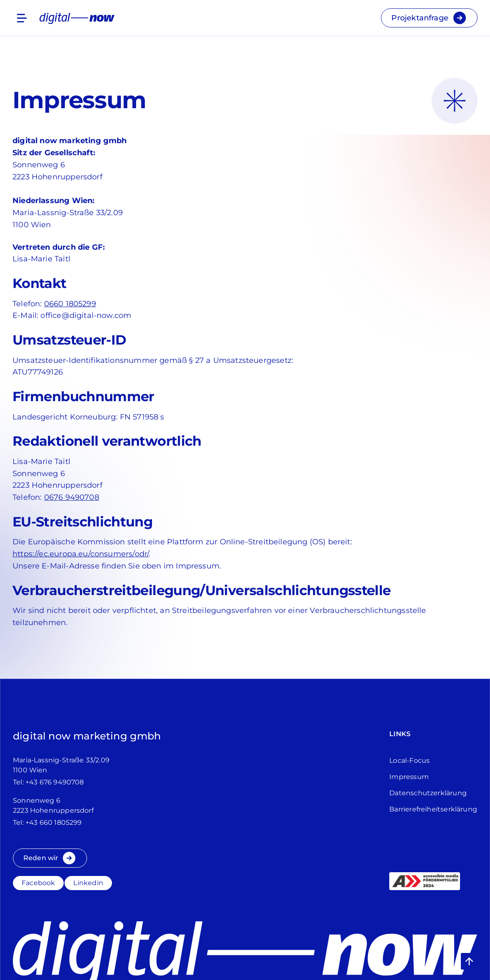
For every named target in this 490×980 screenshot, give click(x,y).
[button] (469, 961)
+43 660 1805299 (54, 822)
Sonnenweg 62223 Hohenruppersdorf (53, 805)
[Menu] (22, 18)
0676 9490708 (72, 497)
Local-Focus (409, 760)
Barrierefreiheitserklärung (433, 809)
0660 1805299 (70, 304)
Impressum (409, 777)
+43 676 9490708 (55, 782)
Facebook (38, 883)
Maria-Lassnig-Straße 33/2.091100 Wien (61, 765)
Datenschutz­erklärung (428, 793)
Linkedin (88, 883)
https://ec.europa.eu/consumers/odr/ (81, 554)
